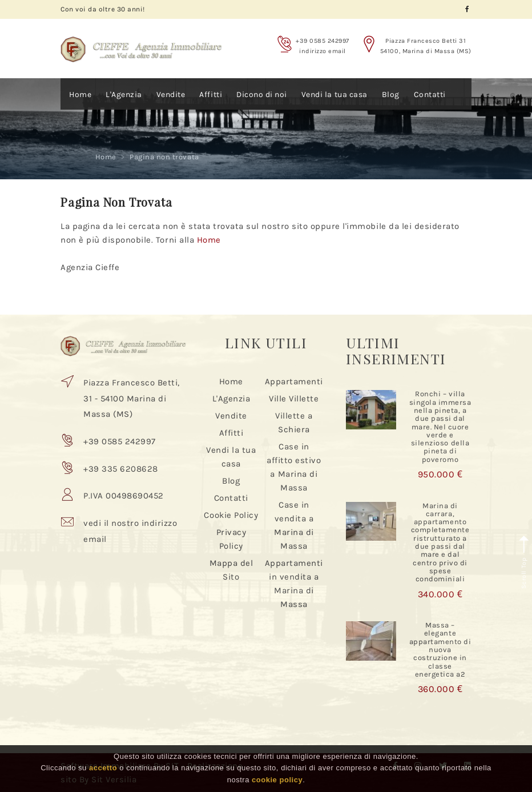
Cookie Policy (231, 515)
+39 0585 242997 (323, 41)
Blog (391, 95)
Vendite (171, 95)
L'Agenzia (124, 95)
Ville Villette (294, 399)
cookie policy (277, 780)
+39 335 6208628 (121, 469)
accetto (103, 768)
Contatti (430, 95)
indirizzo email (323, 51)
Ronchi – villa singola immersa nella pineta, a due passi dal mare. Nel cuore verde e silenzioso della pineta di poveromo (440, 426)
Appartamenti (294, 381)
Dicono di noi (262, 95)
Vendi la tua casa (334, 95)
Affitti (211, 95)
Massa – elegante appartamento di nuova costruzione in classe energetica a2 (440, 650)
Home (80, 95)
